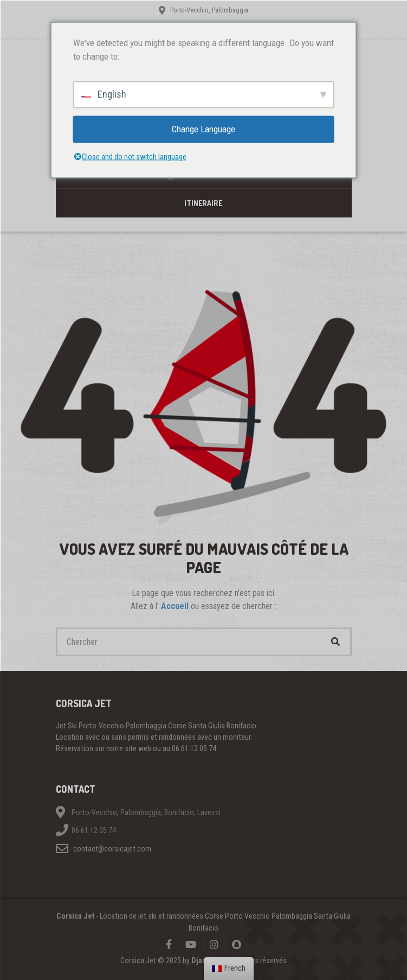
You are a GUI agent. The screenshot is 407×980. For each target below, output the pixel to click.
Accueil (176, 606)
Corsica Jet (75, 916)
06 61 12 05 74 (94, 830)
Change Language (203, 129)
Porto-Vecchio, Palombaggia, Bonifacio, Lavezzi (146, 812)
